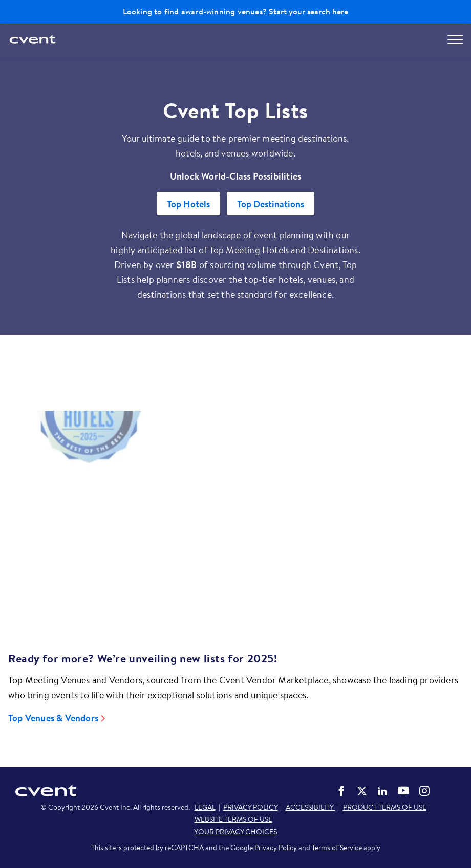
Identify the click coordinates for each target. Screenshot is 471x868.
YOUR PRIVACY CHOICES (235, 832)
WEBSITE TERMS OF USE (233, 819)
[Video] (235, 514)
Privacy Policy (276, 848)
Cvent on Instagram (424, 791)
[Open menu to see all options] (455, 40)
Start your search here (308, 11)
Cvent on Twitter (362, 791)
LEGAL (205, 807)
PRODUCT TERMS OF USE (385, 807)
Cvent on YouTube (403, 790)
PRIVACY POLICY (251, 807)
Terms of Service (337, 848)
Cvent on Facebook (341, 791)
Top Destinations (271, 204)
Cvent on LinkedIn (382, 791)
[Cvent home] (33, 40)
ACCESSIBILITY (311, 807)
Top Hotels (188, 204)
